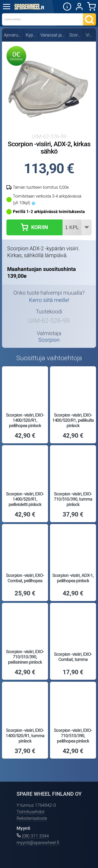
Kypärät (31, 35)
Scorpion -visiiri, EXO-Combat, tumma (73, 657)
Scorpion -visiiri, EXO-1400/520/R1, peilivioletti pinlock (25, 499)
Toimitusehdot (31, 812)
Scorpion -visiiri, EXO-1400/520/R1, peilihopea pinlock (25, 420)
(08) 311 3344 (35, 836)
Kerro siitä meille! (49, 300)
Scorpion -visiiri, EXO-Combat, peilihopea (25, 578)
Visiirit (90, 35)
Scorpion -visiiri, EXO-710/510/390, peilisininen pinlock (25, 657)
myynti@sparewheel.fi (38, 843)
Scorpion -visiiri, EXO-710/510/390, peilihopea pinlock (73, 736)
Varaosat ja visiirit (53, 35)
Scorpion (76, 35)
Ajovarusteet (13, 35)
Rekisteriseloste (32, 818)
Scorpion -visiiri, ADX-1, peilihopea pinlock (73, 578)
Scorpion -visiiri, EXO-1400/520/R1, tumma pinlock (25, 736)
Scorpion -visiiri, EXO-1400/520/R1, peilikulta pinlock (73, 420)
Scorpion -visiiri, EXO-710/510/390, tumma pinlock (73, 499)
